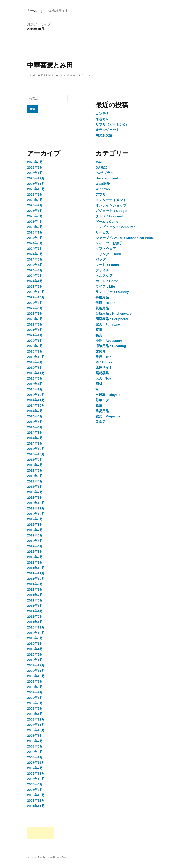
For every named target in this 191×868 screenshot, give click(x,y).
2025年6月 (35, 211)
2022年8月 (35, 303)
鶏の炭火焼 (104, 135)
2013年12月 (36, 449)
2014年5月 (35, 422)
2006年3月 (35, 790)
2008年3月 (35, 752)
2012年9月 (35, 519)
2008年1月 (35, 757)
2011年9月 (35, 584)
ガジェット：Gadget (111, 211)
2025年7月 (35, 205)
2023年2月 (35, 287)
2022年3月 (35, 319)
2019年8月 (35, 368)
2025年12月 (36, 178)
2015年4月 (35, 384)
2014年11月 (36, 400)
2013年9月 (35, 460)
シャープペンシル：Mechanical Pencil (125, 238)
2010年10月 (36, 633)
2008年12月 (36, 719)
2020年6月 (35, 341)
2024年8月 (35, 243)
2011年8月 (35, 589)
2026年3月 (35, 162)
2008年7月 (35, 741)
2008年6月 (35, 746)
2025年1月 (35, 232)
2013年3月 (35, 487)
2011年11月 (36, 573)
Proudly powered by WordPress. (53, 857)
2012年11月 (36, 508)
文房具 (100, 351)
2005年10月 (36, 795)
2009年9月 (35, 681)
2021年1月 (35, 335)
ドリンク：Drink (108, 254)
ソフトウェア (106, 249)
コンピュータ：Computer (115, 227)
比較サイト (104, 368)
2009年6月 (35, 698)
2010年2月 (35, 654)
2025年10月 (36, 189)
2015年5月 (35, 378)
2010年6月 (35, 644)
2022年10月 (36, 297)
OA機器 (101, 167)
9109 (33, 75)
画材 (99, 384)
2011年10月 (36, 579)
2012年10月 (36, 514)
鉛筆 (99, 406)
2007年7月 (35, 768)
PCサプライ (105, 173)
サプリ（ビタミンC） (112, 125)
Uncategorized (107, 178)
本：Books (104, 362)
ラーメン (86, 75)
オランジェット (108, 130)
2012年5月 (35, 541)
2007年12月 (36, 763)
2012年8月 (35, 525)
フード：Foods (107, 265)
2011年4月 (35, 611)
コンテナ (102, 114)
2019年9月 (35, 362)
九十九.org (35, 11)
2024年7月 (35, 249)
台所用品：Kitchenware (114, 314)
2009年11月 (36, 671)
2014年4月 (35, 427)
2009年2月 (35, 708)
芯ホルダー (104, 400)
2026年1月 (35, 173)
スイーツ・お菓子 (109, 243)
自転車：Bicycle (108, 395)
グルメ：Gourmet (67, 75)
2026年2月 (35, 167)
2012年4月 (35, 546)
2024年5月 (35, 259)
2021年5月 (35, 330)
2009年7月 (35, 692)
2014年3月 (35, 433)
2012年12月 (36, 503)
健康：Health (106, 303)
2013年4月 (35, 481)
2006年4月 (35, 784)
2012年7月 (35, 530)
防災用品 (102, 411)
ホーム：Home (107, 281)
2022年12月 (36, 292)
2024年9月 (35, 238)
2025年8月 (35, 200)
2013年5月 (35, 476)
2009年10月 (36, 676)
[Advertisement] (40, 833)
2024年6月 (35, 254)
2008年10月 (36, 730)
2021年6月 (35, 324)
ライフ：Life (105, 287)
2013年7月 (35, 465)
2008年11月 (36, 725)
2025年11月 (36, 184)
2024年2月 (35, 276)
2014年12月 (36, 395)
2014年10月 (36, 406)
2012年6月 (35, 535)
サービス (102, 232)
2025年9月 (35, 194)
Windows (103, 189)
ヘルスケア (104, 276)
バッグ (101, 259)
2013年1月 (35, 498)
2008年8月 (35, 736)
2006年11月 (36, 774)
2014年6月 (35, 416)
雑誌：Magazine (108, 416)
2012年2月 (35, 557)
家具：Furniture (108, 324)
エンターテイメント (111, 200)
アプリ (101, 194)
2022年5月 (35, 314)
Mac (99, 162)
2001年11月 (36, 806)
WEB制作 (103, 184)
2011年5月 (35, 606)
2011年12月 (36, 568)
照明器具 (102, 373)
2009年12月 (36, 665)
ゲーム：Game (107, 222)
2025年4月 (35, 222)
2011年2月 (35, 617)
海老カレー (104, 119)
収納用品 (102, 308)
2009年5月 (35, 703)
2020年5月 (35, 346)
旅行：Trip (103, 357)
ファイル (102, 270)
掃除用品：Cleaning (111, 346)
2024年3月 (35, 270)
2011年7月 (35, 595)
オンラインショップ (111, 205)
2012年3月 (35, 552)
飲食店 (100, 422)
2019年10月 (36, 357)
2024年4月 (35, 265)
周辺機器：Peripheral (112, 319)
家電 (99, 330)
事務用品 (102, 297)
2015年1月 (35, 389)
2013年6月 (35, 470)
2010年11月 (36, 627)
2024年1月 (35, 281)
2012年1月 (35, 562)
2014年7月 (35, 411)
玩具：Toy (103, 378)
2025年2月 (35, 227)
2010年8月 (35, 638)
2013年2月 (35, 492)
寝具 (99, 335)
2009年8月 (35, 687)
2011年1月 (35, 622)
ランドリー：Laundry (112, 292)
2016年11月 (36, 373)
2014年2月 (35, 438)
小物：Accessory (109, 341)
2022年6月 (35, 308)
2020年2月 (35, 351)
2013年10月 (36, 454)
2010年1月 (35, 660)
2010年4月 (35, 649)
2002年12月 (36, 801)
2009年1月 (35, 714)
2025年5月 (35, 216)
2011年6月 (35, 600)
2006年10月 (36, 779)
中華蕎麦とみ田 (50, 65)
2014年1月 (35, 443)
